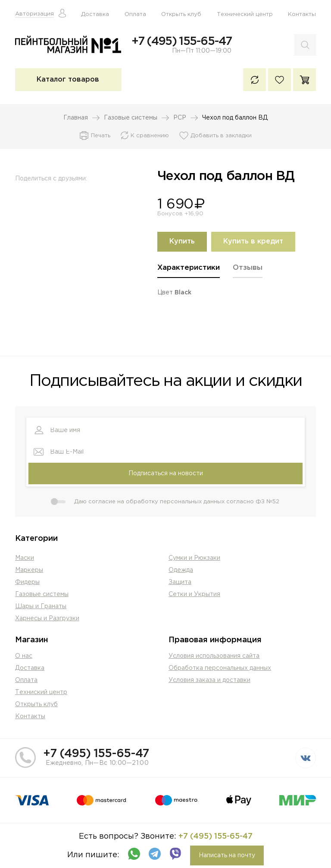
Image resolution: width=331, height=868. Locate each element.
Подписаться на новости (166, 474)
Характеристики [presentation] (189, 268)
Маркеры (29, 571)
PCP (180, 118)
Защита (180, 583)
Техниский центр (41, 693)
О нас (24, 657)
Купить (182, 242)
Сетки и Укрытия (194, 595)
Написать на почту (227, 856)
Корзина (304, 80)
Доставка (95, 14)
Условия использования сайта (214, 657)
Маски (25, 559)
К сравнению (254, 80)
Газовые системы (131, 118)
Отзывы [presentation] (248, 268)
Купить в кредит (253, 242)
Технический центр (245, 14)
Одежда (181, 571)
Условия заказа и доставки (209, 681)
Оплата (135, 14)
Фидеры (27, 583)
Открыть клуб (181, 14)
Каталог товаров (68, 80)
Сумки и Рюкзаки (194, 559)
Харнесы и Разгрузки (47, 619)
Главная (76, 118)
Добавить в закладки (221, 136)
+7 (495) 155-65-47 (181, 41)
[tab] (189, 271)
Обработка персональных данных (220, 669)
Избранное (279, 80)
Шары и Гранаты (41, 607)
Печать (101, 136)
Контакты (302, 14)
